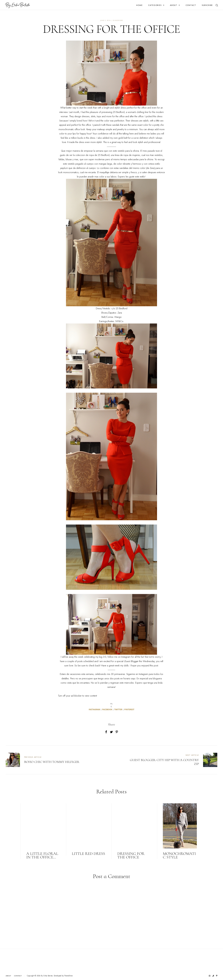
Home (139, 5)
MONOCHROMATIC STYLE (179, 855)
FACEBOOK (107, 709)
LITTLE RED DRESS (88, 854)
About (174, 5)
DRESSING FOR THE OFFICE (131, 855)
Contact (191, 5)
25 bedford (118, 20)
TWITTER (118, 709)
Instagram (126, 657)
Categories (155, 5)
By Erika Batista (47, 976)
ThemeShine (68, 976)
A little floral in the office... (42, 855)
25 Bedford (119, 112)
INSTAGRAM (94, 709)
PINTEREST (129, 709)
